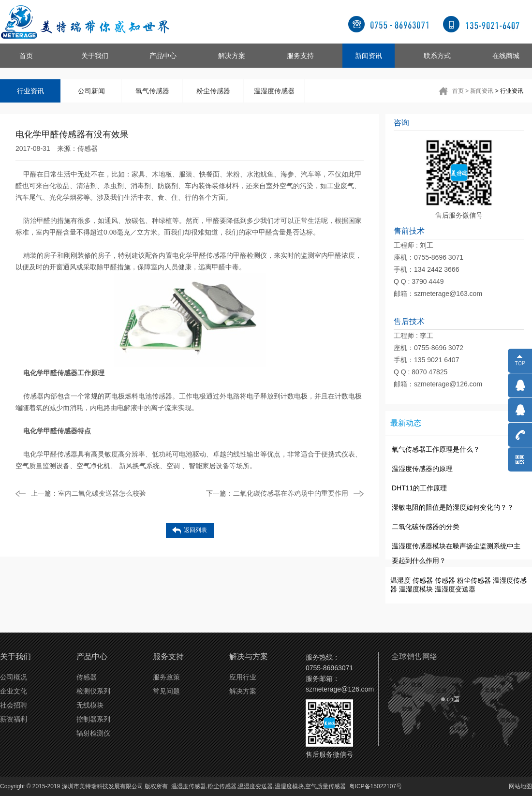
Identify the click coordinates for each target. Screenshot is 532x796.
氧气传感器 (152, 91)
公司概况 (14, 677)
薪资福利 (14, 719)
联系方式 (437, 56)
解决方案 (232, 56)
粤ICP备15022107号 (376, 786)
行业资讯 (30, 91)
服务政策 (166, 677)
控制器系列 (93, 719)
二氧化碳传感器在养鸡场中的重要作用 (277, 493)
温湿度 (400, 580)
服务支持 (300, 56)
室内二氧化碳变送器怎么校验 (89, 493)
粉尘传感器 (213, 91)
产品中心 (163, 56)
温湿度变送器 (455, 589)
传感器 (88, 148)
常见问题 (166, 691)
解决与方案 (249, 656)
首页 (26, 56)
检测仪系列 (93, 691)
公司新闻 (91, 91)
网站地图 (520, 786)
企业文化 (14, 691)
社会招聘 (14, 705)
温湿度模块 (416, 589)
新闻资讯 (369, 56)
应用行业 (243, 677)
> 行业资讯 (509, 91)
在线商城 (506, 56)
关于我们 (95, 56)
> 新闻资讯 (479, 91)
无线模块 (90, 705)
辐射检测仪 (93, 733)
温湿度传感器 (274, 91)
